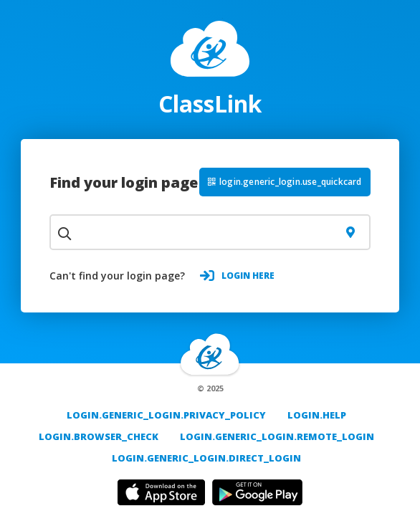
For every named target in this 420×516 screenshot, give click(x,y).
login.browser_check (99, 436)
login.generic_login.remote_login (277, 436)
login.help (317, 415)
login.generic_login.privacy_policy (166, 415)
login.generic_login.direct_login (206, 458)
